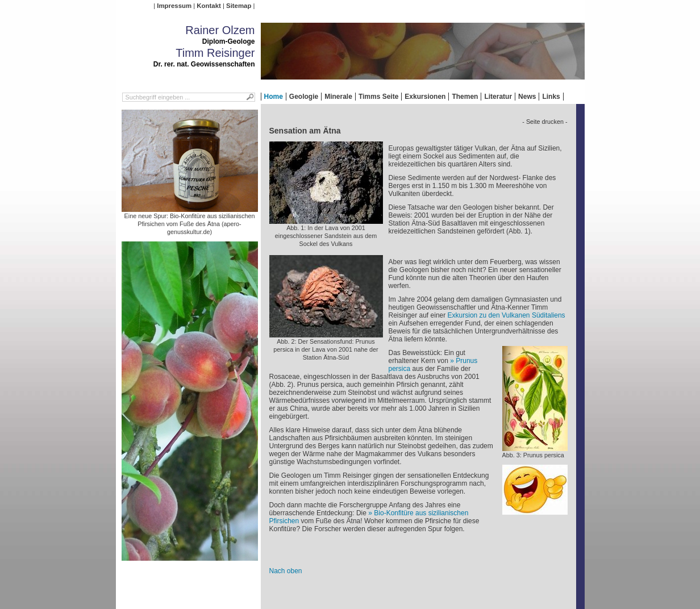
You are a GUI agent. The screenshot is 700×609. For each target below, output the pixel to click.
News (527, 97)
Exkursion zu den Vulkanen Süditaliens (507, 315)
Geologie (304, 97)
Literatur (498, 97)
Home (274, 97)
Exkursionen (425, 97)
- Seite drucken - (545, 122)
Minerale (338, 97)
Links (551, 97)
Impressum (174, 6)
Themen (465, 97)
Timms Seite (378, 97)
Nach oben (286, 571)
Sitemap (239, 6)
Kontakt (209, 6)
